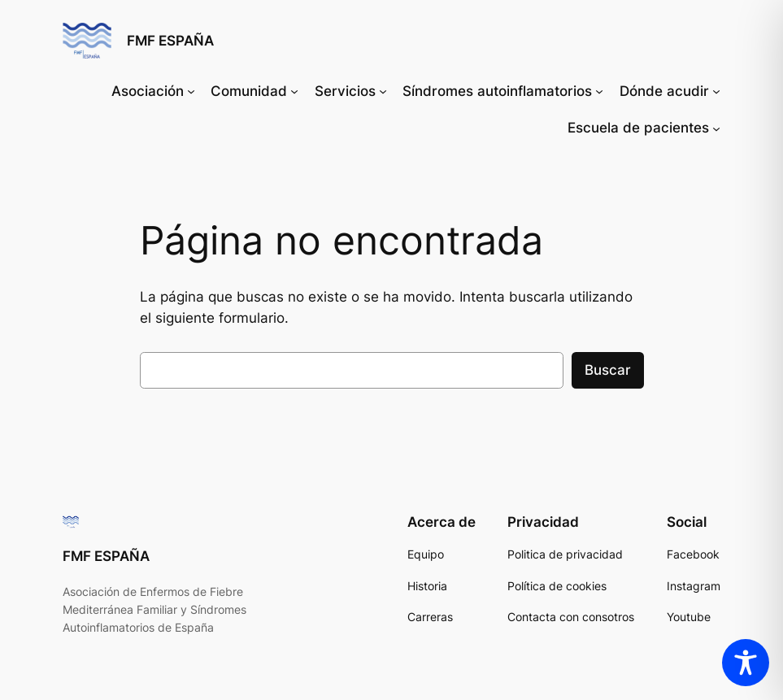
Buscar (608, 370)
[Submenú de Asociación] (191, 91)
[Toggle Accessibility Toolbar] (746, 663)
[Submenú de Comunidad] (294, 91)
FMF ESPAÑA (170, 40)
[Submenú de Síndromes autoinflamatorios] (599, 91)
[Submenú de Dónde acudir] (716, 91)
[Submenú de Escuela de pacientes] (716, 128)
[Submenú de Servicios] (383, 91)
